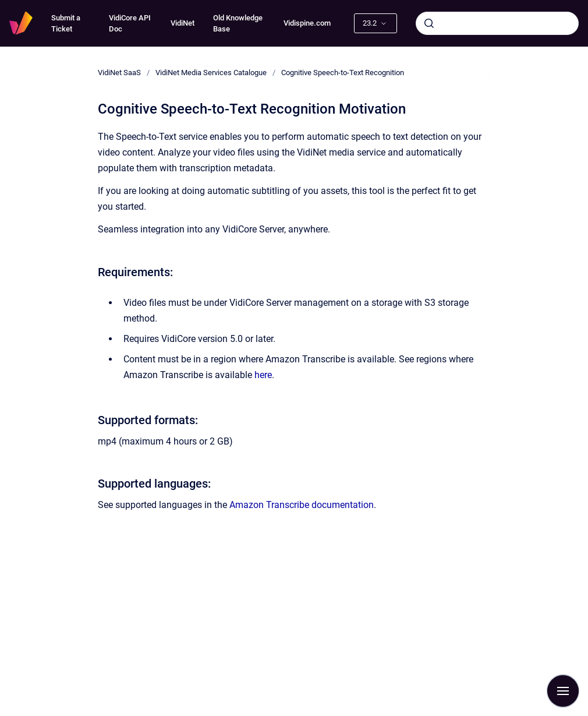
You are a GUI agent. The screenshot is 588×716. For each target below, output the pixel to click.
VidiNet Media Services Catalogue (211, 73)
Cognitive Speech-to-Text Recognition (343, 73)
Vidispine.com (307, 23)
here (263, 375)
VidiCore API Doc (130, 24)
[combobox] (497, 23)
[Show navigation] (563, 691)
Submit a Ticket (66, 24)
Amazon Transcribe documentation (302, 505)
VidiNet (183, 23)
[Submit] (429, 23)
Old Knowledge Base (238, 24)
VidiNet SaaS (119, 73)
